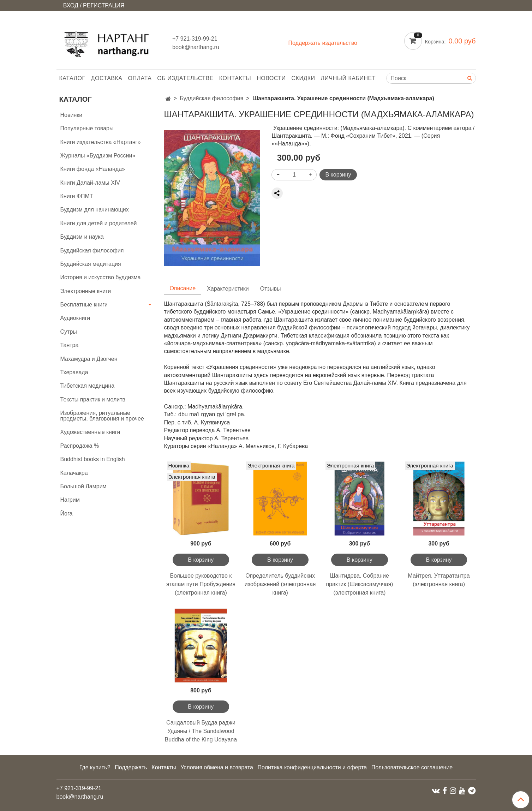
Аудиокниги (75, 318)
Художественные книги (90, 432)
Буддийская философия (211, 98)
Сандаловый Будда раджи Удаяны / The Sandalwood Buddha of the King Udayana (201, 731)
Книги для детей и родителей (99, 223)
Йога (67, 514)
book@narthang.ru (196, 47)
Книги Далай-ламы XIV (90, 183)
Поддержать (131, 767)
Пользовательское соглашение (412, 767)
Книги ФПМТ (77, 196)
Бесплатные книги (84, 305)
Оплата (140, 78)
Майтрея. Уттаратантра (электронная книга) (439, 580)
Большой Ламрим (83, 486)
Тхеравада (74, 372)
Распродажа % (80, 446)
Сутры (69, 332)
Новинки (71, 115)
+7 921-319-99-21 (195, 39)
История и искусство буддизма (101, 277)
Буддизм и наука (82, 237)
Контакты (235, 78)
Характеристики (228, 289)
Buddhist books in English (93, 459)
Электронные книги (86, 291)
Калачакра (74, 473)
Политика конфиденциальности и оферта (312, 767)
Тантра (70, 345)
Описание (183, 288)
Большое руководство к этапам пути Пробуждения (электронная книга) (201, 584)
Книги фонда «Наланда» (93, 169)
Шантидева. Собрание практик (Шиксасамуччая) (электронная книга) (359, 584)
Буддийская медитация (91, 264)
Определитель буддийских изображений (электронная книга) (280, 584)
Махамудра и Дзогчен (89, 359)
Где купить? (95, 767)
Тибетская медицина (88, 386)
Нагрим (70, 500)
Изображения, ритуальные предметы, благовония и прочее (102, 416)
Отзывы (271, 289)
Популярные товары (87, 128)
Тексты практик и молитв (93, 399)
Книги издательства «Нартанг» (101, 142)
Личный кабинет (348, 78)
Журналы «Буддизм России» (98, 156)
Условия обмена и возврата (217, 767)
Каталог (72, 78)
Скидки (303, 78)
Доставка (107, 78)
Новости (271, 78)
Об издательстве (185, 78)
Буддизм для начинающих (95, 210)
